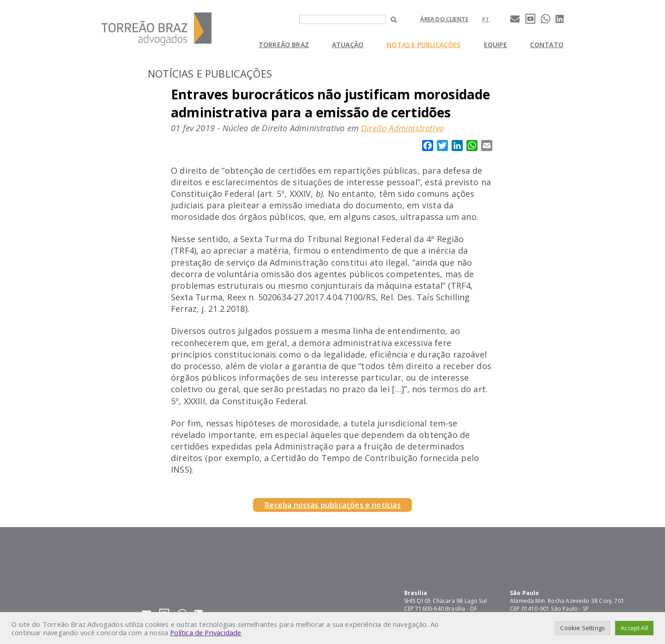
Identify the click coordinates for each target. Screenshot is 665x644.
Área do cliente (444, 19)
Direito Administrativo (402, 128)
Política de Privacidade (206, 632)
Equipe (496, 45)
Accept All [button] (634, 628)
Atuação (348, 45)
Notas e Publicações (423, 45)
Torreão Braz (284, 45)
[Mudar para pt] (486, 19)
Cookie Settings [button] (583, 628)
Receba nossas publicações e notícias (332, 505)
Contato (547, 45)
